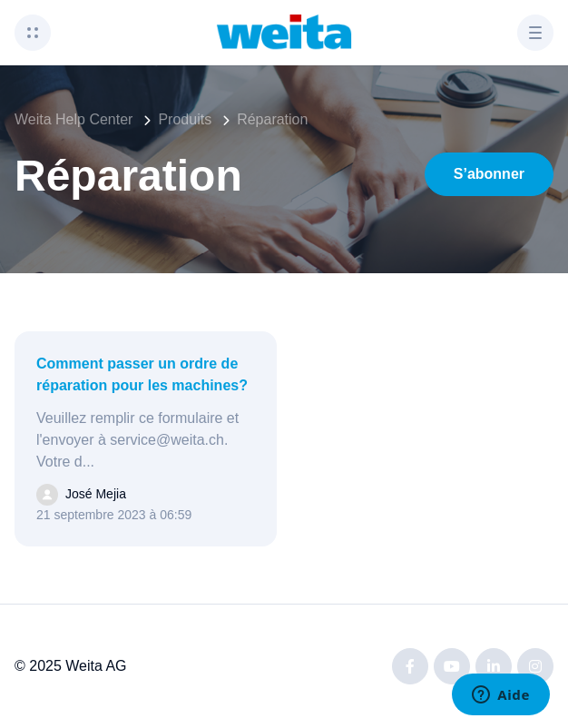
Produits (185, 119)
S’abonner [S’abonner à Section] (489, 174)
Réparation (272, 119)
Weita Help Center (73, 119)
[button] (33, 33)
